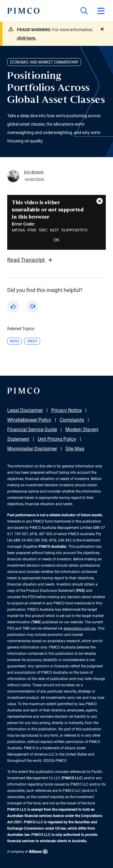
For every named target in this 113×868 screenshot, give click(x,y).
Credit (32, 341)
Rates (14, 341)
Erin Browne (34, 172)
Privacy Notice (66, 410)
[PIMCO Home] (23, 11)
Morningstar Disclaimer (32, 449)
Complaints (72, 420)
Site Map (75, 449)
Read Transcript (31, 260)
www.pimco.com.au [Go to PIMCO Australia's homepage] (80, 628)
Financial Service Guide (32, 430)
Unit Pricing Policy (57, 439)
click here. (27, 38)
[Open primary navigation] (101, 11)
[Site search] (84, 11)
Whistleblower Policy (29, 420)
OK (56, 240)
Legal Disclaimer (25, 410)
